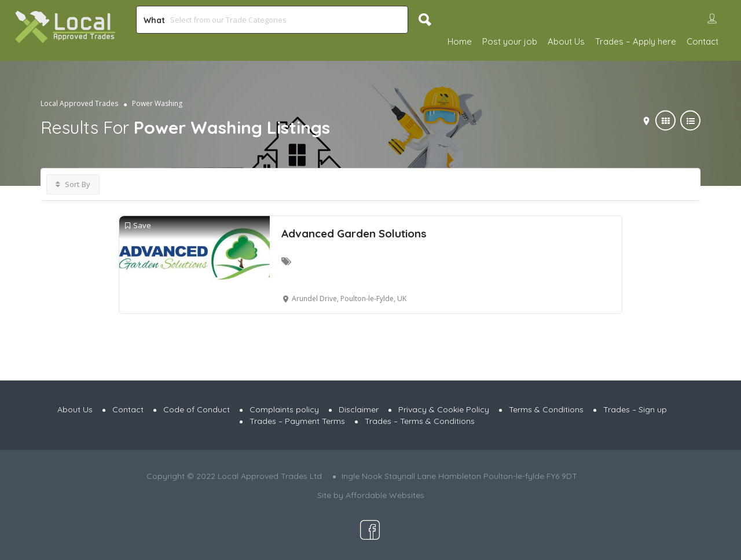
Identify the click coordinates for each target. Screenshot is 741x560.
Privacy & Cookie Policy (444, 409)
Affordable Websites (385, 495)
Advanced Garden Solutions (354, 233)
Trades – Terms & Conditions (420, 421)
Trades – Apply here (636, 41)
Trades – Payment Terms (297, 421)
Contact (703, 41)
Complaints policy (284, 409)
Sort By (73, 184)
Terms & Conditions (546, 409)
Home (460, 41)
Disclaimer (359, 409)
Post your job (510, 41)
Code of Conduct (197, 409)
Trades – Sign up (635, 409)
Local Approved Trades (79, 103)
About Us (566, 41)
